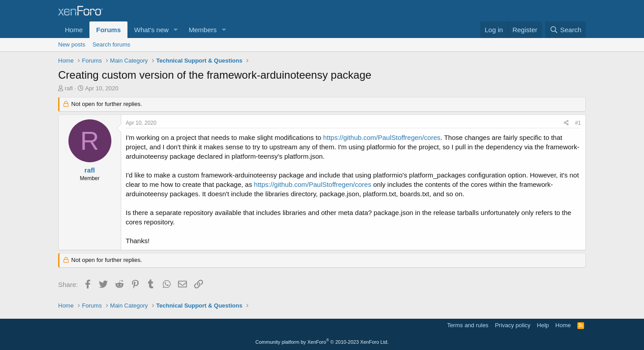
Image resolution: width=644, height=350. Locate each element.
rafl (69, 88)
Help (543, 325)
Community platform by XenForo (322, 342)
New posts (72, 44)
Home (74, 30)
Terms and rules (468, 325)
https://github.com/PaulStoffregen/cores (381, 137)
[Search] (566, 30)
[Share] (566, 123)
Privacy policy (513, 325)
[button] (176, 30)
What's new (151, 30)
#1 (578, 123)
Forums (108, 30)
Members (203, 30)
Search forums (112, 44)
